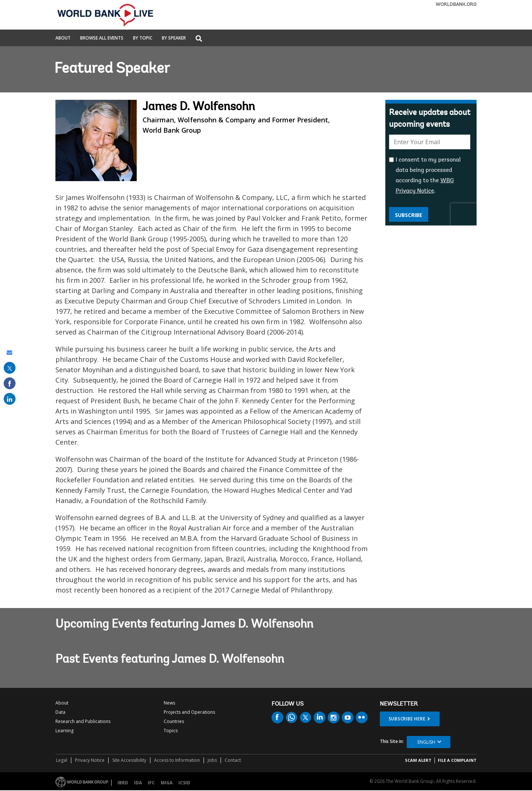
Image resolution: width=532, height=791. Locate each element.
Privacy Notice (90, 760)
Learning (64, 731)
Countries (174, 721)
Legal (62, 760)
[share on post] (10, 368)
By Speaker (174, 38)
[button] (199, 39)
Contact (233, 760)
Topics (171, 731)
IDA (138, 783)
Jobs (212, 760)
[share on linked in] (10, 399)
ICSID (184, 783)
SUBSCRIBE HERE (407, 719)
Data (60, 712)
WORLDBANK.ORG (456, 5)
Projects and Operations (189, 712)
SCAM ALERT (418, 760)
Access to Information (177, 760)
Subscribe (409, 215)
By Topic (143, 38)
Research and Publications (83, 721)
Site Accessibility (129, 760)
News (169, 703)
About (63, 38)
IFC (151, 783)
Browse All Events (102, 38)
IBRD (123, 783)
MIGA (167, 783)
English (426, 742)
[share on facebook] (10, 383)
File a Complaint (457, 760)
